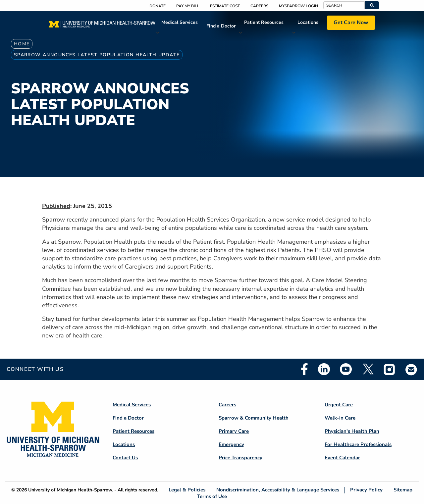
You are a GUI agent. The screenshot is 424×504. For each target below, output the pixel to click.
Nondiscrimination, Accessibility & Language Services (278, 490)
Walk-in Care (340, 418)
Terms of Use (212, 496)
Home (22, 44)
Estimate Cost (225, 6)
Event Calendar (342, 458)
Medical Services (180, 22)
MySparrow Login (298, 6)
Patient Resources (264, 22)
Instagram (390, 369)
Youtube (346, 369)
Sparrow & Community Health (254, 418)
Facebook (304, 369)
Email (411, 369)
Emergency (231, 444)
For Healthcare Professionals (358, 444)
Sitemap (403, 490)
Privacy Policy (366, 490)
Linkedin (324, 369)
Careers (259, 6)
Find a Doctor (221, 26)
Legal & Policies (187, 490)
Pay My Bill (188, 6)
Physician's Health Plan (352, 431)
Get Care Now (351, 23)
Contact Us (125, 458)
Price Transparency (240, 458)
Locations (308, 22)
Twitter (368, 369)
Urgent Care (339, 405)
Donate (158, 6)
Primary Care (234, 431)
